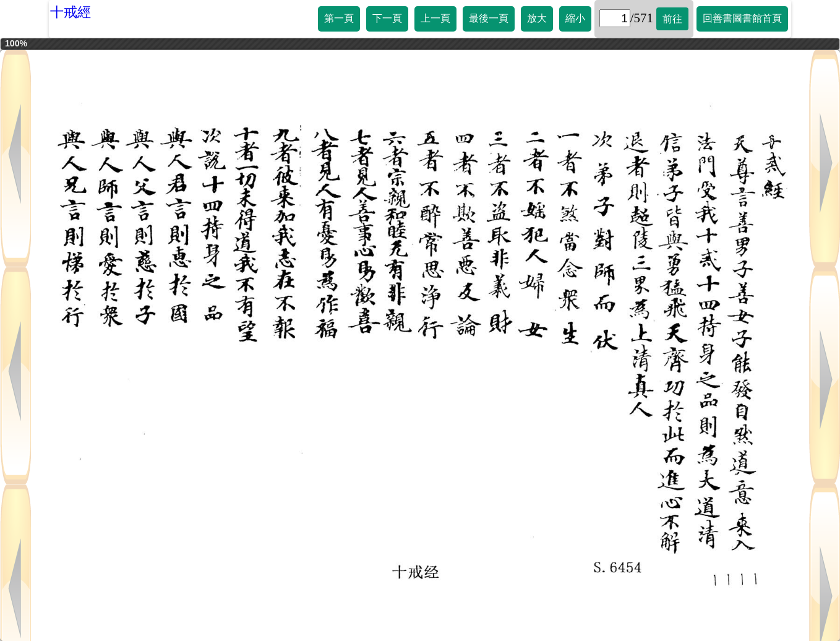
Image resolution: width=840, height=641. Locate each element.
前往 (672, 19)
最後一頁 (489, 18)
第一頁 (339, 18)
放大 (537, 18)
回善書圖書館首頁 (742, 18)
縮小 (575, 18)
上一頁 (435, 18)
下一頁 (387, 18)
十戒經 (71, 12)
